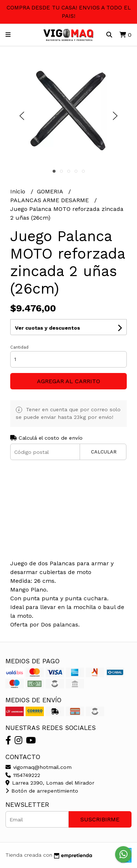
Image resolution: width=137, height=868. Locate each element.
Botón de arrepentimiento (42, 791)
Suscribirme (100, 819)
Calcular (104, 452)
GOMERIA (51, 191)
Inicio (19, 191)
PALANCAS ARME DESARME (50, 200)
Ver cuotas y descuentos (47, 328)
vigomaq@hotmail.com (39, 767)
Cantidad (19, 347)
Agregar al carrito (68, 381)
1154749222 (23, 775)
